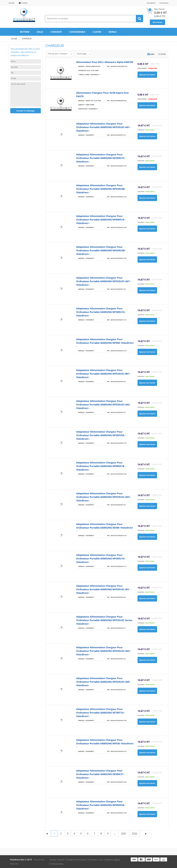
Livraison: (141, 130)
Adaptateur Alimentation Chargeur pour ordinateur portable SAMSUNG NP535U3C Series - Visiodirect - (105, 620)
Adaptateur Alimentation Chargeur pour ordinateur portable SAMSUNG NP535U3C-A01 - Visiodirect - (104, 127)
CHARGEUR (56, 32)
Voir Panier (157, 22)
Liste (151, 54)
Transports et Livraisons (76, 860)
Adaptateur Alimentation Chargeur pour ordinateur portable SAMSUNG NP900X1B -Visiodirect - (101, 466)
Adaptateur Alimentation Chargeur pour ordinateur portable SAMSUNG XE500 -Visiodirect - (105, 528)
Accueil (11, 3)
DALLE (40, 32)
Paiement (93, 860)
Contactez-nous (57, 864)
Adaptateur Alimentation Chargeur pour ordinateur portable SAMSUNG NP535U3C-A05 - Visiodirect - (104, 682)
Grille (162, 54)
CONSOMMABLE (77, 32)
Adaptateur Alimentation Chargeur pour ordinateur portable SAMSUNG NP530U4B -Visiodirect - (101, 189)
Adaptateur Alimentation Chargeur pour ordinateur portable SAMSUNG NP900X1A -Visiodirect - (101, 220)
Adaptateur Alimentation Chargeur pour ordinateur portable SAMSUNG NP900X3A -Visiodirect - (101, 805)
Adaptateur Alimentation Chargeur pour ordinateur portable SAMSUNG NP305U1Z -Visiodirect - (101, 158)
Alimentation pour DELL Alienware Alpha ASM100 (105, 62)
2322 (135, 833)
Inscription (151, 3)
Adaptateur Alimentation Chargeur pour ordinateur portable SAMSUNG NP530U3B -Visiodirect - (101, 250)
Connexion (164, 3)
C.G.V (101, 860)
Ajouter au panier (147, 75)
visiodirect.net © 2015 (21, 860)
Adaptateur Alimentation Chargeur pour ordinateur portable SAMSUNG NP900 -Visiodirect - (105, 343)
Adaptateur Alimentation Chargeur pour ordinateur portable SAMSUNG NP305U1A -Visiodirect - (101, 558)
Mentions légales (113, 860)
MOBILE (112, 32)
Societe (61, 860)
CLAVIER (97, 32)
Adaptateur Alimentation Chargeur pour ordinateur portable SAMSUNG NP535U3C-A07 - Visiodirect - (104, 281)
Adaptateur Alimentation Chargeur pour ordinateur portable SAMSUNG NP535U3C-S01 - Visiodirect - (103, 589)
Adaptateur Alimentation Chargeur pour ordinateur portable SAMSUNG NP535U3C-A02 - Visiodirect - (104, 405)
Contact (23, 3)
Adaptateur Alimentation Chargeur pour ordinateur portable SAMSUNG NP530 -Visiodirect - (105, 743)
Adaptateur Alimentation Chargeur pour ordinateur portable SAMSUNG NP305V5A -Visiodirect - (101, 435)
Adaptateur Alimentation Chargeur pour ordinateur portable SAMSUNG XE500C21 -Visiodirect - (101, 774)
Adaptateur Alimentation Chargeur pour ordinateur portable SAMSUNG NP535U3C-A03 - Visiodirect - (104, 497)
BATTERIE (25, 32)
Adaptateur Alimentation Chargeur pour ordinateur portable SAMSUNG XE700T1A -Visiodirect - (101, 713)
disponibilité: (142, 68)
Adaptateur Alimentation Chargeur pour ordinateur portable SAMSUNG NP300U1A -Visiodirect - (101, 312)
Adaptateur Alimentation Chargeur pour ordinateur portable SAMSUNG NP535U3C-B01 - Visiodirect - (103, 374)
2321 (124, 833)
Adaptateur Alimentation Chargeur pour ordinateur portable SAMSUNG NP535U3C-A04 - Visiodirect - (104, 651)
